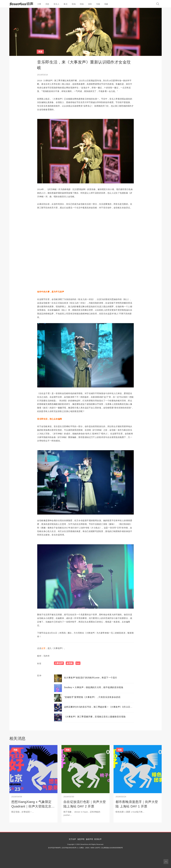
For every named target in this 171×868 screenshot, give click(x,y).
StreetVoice (21, 4)
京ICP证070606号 (54, 848)
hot (78, 663)
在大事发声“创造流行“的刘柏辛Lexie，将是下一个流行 (91, 678)
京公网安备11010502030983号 (112, 848)
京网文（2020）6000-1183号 (90, 848)
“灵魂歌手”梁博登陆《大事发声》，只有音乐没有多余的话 (92, 697)
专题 (98, 4)
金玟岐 (70, 663)
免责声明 (81, 839)
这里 (43, 648)
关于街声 (72, 839)
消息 (47, 4)
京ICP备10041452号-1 (70, 848)
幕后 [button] (66, 4)
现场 (74, 4)
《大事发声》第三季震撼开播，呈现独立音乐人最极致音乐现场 (95, 717)
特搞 (82, 4)
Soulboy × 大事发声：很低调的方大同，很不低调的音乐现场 (94, 687)
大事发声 (59, 663)
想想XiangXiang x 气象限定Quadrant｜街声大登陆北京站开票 (33, 806)
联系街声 (98, 839)
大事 (39, 4)
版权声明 (90, 839)
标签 (39, 663)
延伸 (39, 675)
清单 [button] (90, 4)
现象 (106, 4)
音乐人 (56, 4)
